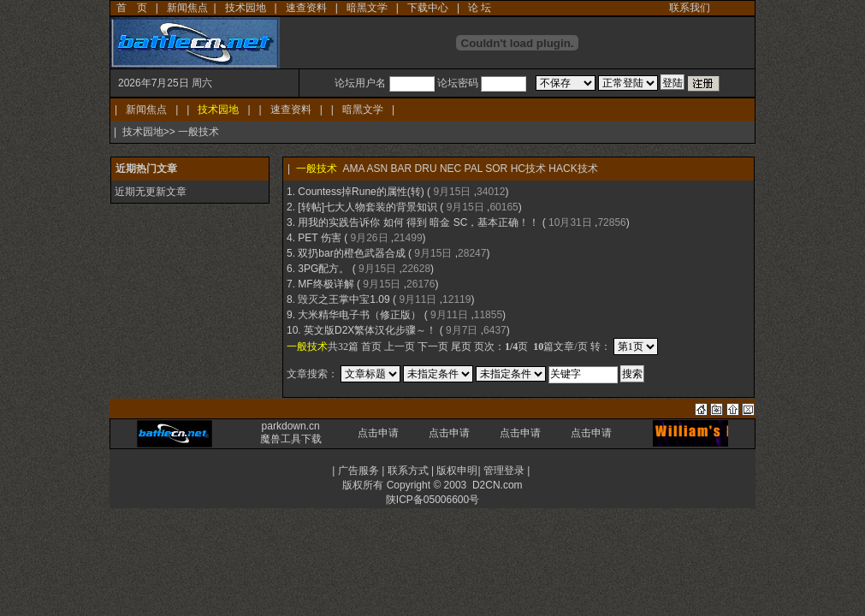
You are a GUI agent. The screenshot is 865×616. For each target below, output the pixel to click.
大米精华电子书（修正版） (359, 315)
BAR (402, 169)
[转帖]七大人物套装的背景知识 (367, 207)
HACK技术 (573, 169)
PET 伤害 (319, 238)
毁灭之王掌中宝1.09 (344, 299)
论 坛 (480, 8)
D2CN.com (498, 485)
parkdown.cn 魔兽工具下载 (291, 432)
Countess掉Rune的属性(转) (361, 192)
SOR (496, 169)
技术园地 (246, 8)
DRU (426, 169)
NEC (450, 169)
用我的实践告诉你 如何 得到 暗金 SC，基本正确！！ (418, 222)
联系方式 (408, 471)
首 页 (132, 8)
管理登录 (504, 471)
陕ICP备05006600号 (432, 500)
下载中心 (428, 8)
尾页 (461, 346)
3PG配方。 (323, 269)
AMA (353, 169)
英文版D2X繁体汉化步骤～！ (370, 330)
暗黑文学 (367, 8)
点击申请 (378, 433)
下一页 (433, 346)
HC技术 (528, 169)
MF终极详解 (326, 284)
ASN (377, 169)
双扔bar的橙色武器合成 (351, 253)
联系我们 (690, 8)
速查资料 (306, 8)
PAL (474, 169)
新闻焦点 (187, 8)
